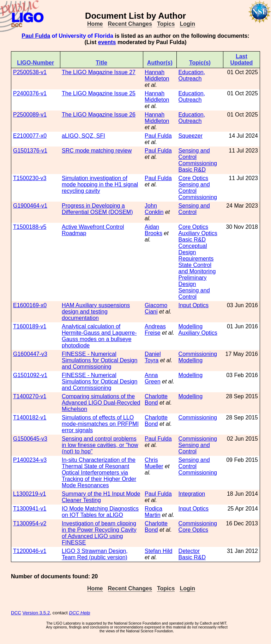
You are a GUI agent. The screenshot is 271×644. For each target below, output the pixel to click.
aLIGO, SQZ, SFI (83, 136)
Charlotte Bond (156, 399)
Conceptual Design (193, 249)
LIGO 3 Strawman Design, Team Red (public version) (95, 554)
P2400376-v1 (30, 93)
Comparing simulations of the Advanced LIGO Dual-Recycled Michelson (101, 403)
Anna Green (152, 378)
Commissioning (198, 163)
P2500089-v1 (30, 115)
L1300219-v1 (29, 494)
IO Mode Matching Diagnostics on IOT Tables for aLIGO (100, 512)
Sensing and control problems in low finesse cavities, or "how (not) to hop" (100, 445)
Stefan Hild (158, 551)
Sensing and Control (194, 154)
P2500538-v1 (30, 72)
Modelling (191, 326)
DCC (16, 613)
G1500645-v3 (30, 439)
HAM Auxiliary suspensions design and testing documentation (96, 312)
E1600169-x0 (30, 305)
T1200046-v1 (30, 551)
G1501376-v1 (30, 151)
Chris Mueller (154, 463)
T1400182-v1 (30, 418)
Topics (166, 24)
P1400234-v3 (30, 460)
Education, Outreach (192, 75)
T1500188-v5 (30, 227)
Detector (189, 551)
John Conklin (154, 209)
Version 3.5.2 (36, 613)
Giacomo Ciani (156, 308)
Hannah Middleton (157, 75)
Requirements (196, 259)
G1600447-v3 (30, 354)
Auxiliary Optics (198, 233)
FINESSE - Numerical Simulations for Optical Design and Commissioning (100, 360)
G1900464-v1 (30, 206)
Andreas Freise (155, 330)
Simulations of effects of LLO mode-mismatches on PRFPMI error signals (100, 424)
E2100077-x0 (30, 136)
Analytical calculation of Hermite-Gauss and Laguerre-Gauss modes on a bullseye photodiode (99, 336)
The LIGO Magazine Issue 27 (99, 72)
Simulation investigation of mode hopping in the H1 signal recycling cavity (100, 184)
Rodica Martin (153, 512)
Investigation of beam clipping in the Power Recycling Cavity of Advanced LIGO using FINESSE (99, 533)
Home (95, 24)
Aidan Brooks (153, 230)
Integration (192, 494)
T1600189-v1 (30, 326)
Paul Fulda (36, 36)
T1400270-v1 (30, 396)
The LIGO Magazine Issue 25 (99, 93)
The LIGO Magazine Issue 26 (99, 115)
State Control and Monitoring (197, 268)
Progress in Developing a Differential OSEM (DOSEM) (97, 209)
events (107, 42)
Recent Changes (130, 24)
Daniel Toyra (153, 357)
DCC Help (80, 613)
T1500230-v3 (30, 178)
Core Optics (193, 178)
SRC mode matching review (97, 151)
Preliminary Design (193, 281)
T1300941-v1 (30, 509)
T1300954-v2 (30, 523)
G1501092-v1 (30, 375)
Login (187, 24)
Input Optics (194, 305)
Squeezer (191, 136)
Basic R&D (192, 170)
